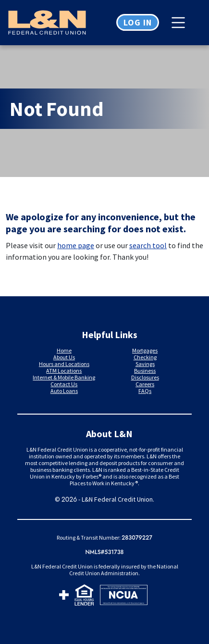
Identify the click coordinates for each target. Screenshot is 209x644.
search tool (148, 245)
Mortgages (145, 350)
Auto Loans (64, 391)
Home (64, 350)
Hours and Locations (64, 364)
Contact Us (64, 384)
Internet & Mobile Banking (64, 377)
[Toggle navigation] (181, 23)
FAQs (145, 391)
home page (76, 245)
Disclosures (145, 377)
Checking (145, 357)
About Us (64, 357)
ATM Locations (64, 371)
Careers (145, 384)
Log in (138, 22)
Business (145, 371)
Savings (145, 364)
